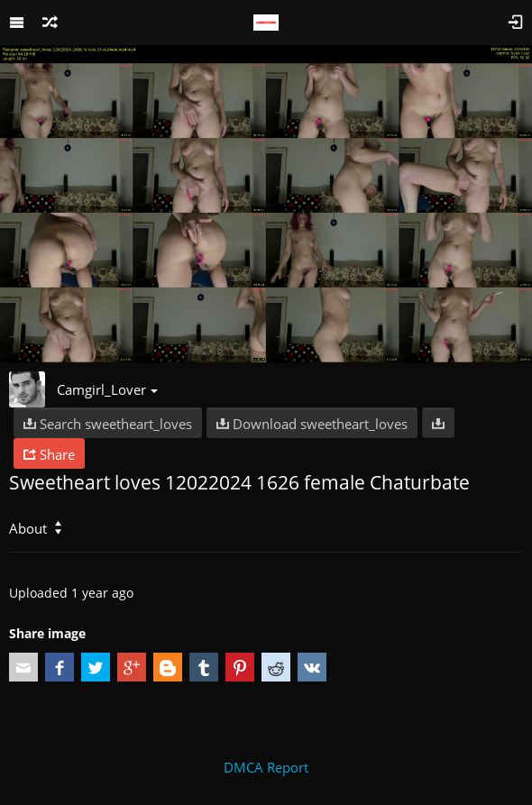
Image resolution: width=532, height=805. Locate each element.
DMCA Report (266, 767)
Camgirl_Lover (107, 389)
